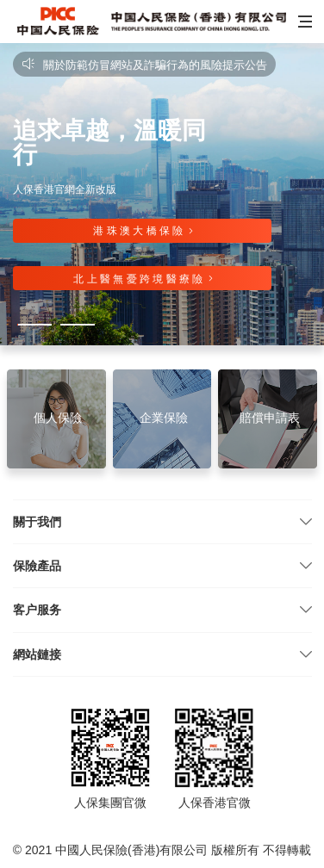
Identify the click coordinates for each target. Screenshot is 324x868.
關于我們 (37, 522)
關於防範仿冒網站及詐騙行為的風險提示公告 (144, 65)
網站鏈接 (37, 654)
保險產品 (37, 566)
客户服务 (37, 610)
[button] (303, 22)
